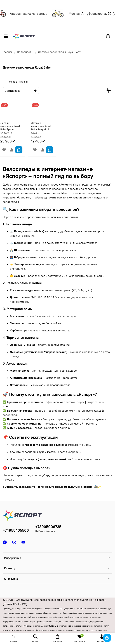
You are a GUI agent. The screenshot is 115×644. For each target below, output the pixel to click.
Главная (8, 52)
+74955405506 (16, 530)
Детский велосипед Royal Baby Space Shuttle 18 (10, 128)
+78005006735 (48, 527)
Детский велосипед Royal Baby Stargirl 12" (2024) (41, 128)
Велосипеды (25, 52)
